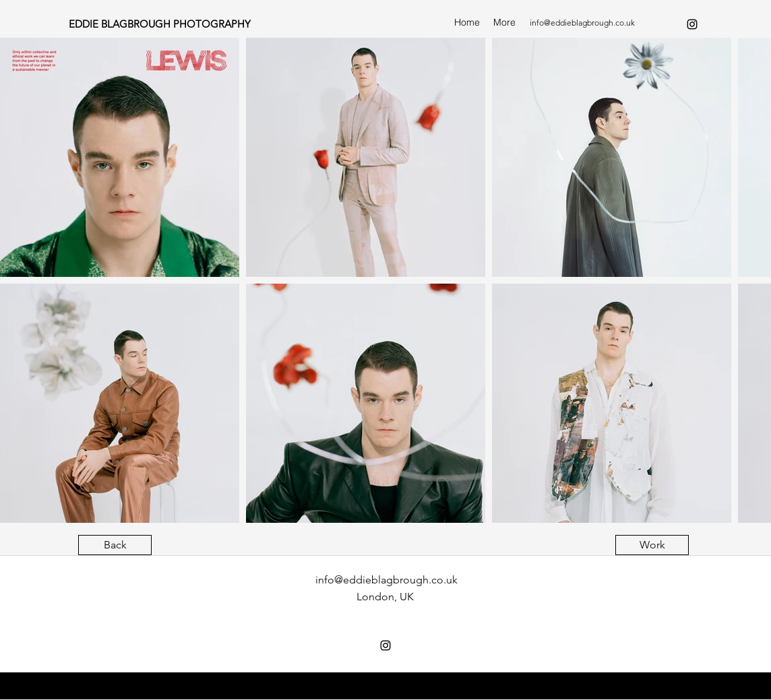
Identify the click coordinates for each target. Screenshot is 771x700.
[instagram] (692, 24)
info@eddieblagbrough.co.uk (582, 23)
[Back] (115, 545)
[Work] (652, 545)
